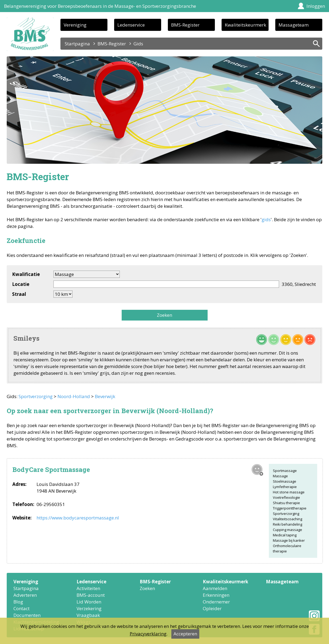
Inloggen (316, 6)
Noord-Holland (74, 396)
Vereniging (75, 25)
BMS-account (91, 595)
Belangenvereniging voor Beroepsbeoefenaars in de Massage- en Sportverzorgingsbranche (100, 6)
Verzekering (89, 608)
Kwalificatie (26, 274)
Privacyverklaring (148, 634)
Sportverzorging (36, 396)
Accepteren (185, 634)
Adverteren (25, 595)
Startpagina (77, 44)
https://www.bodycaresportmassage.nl (78, 518)
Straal (19, 294)
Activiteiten (88, 588)
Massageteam (294, 25)
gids (266, 219)
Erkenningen (216, 595)
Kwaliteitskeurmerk (245, 25)
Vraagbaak (88, 615)
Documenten (27, 615)
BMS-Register (185, 25)
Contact (21, 608)
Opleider (212, 608)
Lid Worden (89, 602)
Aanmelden (215, 588)
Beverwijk (105, 396)
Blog (18, 602)
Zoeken (164, 315)
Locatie (21, 284)
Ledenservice (131, 25)
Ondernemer (216, 602)
